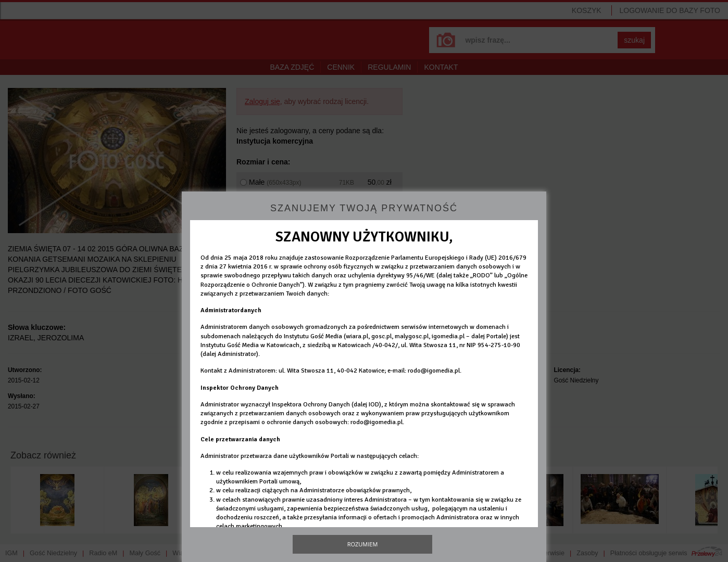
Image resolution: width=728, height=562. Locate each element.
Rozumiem (363, 544)
